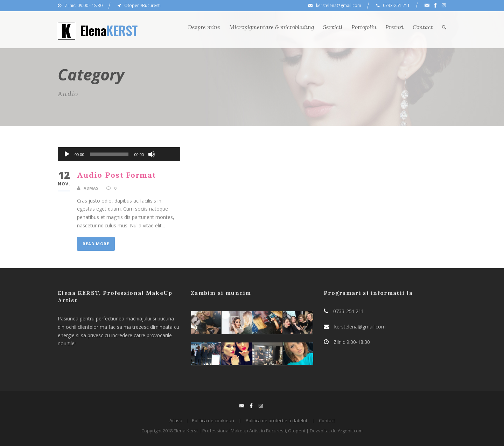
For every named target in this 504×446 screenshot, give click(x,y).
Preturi (394, 27)
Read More (96, 244)
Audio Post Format (116, 175)
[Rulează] (67, 154)
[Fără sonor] (152, 154)
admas (91, 188)
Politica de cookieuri (213, 420)
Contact (423, 27)
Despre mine (204, 27)
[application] (119, 154)
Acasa (176, 420)
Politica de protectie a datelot (276, 420)
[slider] (109, 154)
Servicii (333, 27)
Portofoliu (364, 27)
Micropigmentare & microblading (272, 27)
